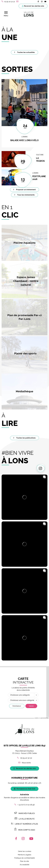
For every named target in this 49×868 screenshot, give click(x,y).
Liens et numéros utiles (25, 824)
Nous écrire (25, 763)
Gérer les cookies (25, 851)
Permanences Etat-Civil (25, 789)
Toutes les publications (24, 438)
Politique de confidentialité (25, 858)
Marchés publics (25, 813)
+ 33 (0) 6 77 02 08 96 (25, 805)
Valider (31, 706)
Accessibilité (24, 865)
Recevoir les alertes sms (33, 6)
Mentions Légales (24, 855)
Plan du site (24, 861)
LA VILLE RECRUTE (25, 819)
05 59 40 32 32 (25, 758)
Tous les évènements (24, 195)
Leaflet (36, 718)
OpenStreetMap (44, 718)
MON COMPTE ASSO (25, 830)
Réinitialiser (17, 706)
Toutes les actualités (24, 52)
